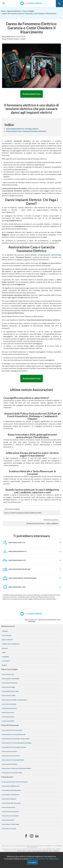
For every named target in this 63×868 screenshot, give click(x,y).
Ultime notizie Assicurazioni (32, 390)
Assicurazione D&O (8, 820)
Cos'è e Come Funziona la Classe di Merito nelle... (23, 513)
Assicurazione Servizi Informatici (12, 773)
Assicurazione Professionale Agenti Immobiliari (17, 743)
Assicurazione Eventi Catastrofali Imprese (15, 782)
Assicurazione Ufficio (8, 807)
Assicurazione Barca (8, 721)
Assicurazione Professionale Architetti (14, 747)
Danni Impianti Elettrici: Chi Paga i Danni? (22, 129)
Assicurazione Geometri (9, 751)
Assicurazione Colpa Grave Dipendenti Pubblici (16, 768)
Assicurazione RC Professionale (12, 730)
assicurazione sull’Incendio (50, 255)
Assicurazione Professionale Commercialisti (16, 739)
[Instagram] (31, 836)
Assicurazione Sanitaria (9, 704)
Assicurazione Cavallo (9, 695)
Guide (4, 652)
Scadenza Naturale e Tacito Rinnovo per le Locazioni (32, 473)
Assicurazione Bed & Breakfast (11, 790)
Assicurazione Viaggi (8, 687)
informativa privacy (22, 851)
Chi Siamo (5, 631)
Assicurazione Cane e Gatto (10, 691)
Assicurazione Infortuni (9, 708)
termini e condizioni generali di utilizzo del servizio (40, 851)
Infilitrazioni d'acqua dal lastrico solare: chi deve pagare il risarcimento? (32, 454)
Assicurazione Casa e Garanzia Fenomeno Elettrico (26, 131)
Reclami (4, 665)
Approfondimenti (14, 11)
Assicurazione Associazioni (10, 812)
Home (3, 11)
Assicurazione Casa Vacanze (11, 795)
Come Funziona (7, 635)
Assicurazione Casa (32, 94)
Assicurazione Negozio (9, 799)
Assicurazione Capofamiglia (10, 679)
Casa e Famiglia (28, 11)
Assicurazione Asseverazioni (11, 756)
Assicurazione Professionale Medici (13, 760)
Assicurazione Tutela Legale (10, 824)
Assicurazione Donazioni (10, 683)
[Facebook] (26, 836)
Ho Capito (32, 862)
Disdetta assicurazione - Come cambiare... (43, 523)
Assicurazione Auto (8, 713)
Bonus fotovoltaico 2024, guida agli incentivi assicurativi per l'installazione (32, 436)
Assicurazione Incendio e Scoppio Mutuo (15, 700)
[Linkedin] (37, 836)
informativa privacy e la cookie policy (44, 859)
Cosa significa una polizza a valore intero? (26, 398)
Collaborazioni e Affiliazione (11, 644)
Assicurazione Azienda (9, 829)
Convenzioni (6, 661)
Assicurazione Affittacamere (11, 786)
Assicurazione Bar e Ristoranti (11, 803)
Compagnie (5, 657)
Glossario (5, 648)
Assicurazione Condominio (10, 816)
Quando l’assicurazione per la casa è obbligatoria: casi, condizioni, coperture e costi (32, 491)
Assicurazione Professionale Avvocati (14, 734)
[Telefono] (59, 4)
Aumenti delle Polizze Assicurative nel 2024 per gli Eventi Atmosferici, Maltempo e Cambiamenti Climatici (32, 416)
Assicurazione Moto (8, 717)
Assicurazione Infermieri (9, 764)
